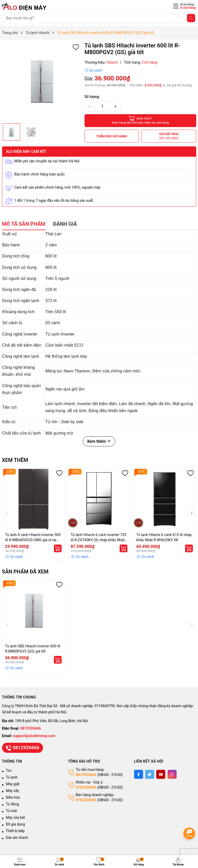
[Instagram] (172, 774)
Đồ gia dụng (15, 824)
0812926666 (31, 728)
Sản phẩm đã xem (25, 572)
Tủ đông (13, 804)
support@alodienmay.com (34, 736)
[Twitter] (150, 774)
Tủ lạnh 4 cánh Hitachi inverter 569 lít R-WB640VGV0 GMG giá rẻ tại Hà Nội (33, 538)
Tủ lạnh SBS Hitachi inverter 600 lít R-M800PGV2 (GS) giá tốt (33, 649)
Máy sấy (13, 791)
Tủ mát (11, 811)
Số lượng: (92, 97)
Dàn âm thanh (17, 838)
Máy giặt (13, 784)
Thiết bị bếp (15, 831)
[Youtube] (161, 774)
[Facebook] (139, 774)
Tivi (9, 771)
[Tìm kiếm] (191, 18)
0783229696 (86, 787)
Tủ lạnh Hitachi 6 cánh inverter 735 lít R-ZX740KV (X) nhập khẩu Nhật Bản (98, 538)
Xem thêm (99, 441)
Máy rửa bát (15, 817)
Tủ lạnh (12, 777)
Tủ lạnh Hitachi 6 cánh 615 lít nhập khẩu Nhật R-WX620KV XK (164, 537)
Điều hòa (13, 797)
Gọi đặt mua (169, 136)
